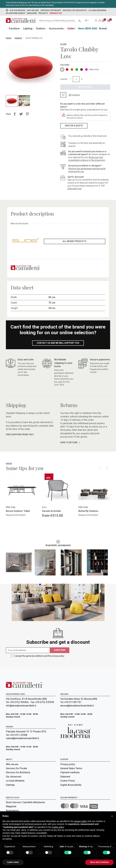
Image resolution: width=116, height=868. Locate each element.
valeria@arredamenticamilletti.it (22, 738)
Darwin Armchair (52, 511)
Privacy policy (68, 764)
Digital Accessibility (71, 785)
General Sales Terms (71, 768)
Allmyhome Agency (16, 13)
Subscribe (60, 650)
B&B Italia (11, 507)
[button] (112, 816)
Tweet (21, 114)
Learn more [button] (13, 862)
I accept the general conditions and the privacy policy (39, 656)
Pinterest (27, 114)
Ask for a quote (74, 126)
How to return (70, 442)
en (86, 20)
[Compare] (74, 95)
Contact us (56, 13)
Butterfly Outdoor (88, 511)
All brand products (74, 241)
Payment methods (70, 772)
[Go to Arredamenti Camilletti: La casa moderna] (75, 731)
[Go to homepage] (21, 21)
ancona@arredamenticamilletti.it (77, 706)
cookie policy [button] (58, 827)
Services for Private (51, 10)
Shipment (65, 777)
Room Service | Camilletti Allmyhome (25, 804)
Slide (63, 44)
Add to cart (85, 87)
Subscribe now (75, 189)
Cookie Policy (68, 781)
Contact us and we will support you (58, 343)
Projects (43, 13)
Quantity (64, 79)
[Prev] (101, 468)
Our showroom (16, 10)
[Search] (58, 21)
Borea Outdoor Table (18, 511)
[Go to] (22, 489)
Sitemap (10, 785)
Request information (16, 515)
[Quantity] (76, 79)
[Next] (107, 468)
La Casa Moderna (97, 10)
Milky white (94, 69)
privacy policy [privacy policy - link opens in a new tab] (81, 821)
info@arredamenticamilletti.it (21, 706)
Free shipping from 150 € (20, 435)
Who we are (33, 10)
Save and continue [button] (99, 862)
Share (15, 114)
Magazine (32, 13)
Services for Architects (75, 10)
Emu (44, 507)
